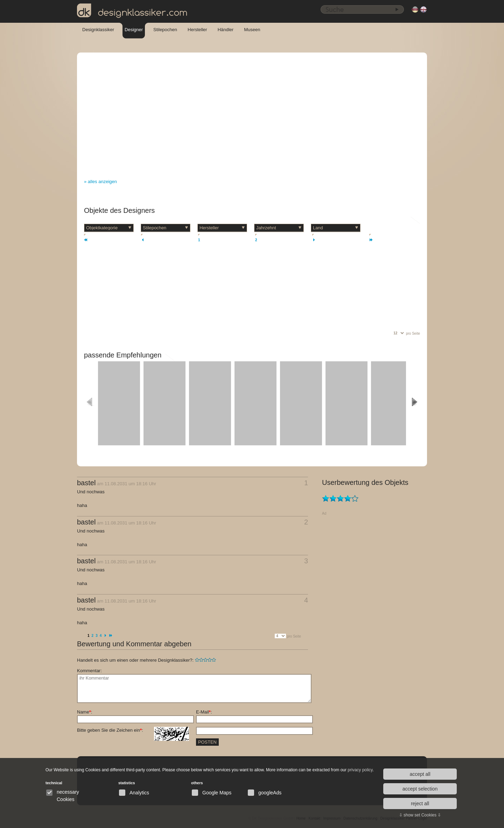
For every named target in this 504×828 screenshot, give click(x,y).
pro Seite (413, 333)
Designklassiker (98, 30)
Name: (85, 712)
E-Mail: (204, 712)
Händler (226, 30)
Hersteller (197, 30)
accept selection (420, 789)
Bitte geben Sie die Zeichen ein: (133, 730)
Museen (252, 30)
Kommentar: (89, 671)
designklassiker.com (132, 11)
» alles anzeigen (100, 182)
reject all (420, 803)
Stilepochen (165, 30)
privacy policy (360, 770)
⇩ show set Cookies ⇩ (420, 815)
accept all (420, 774)
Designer (134, 30)
